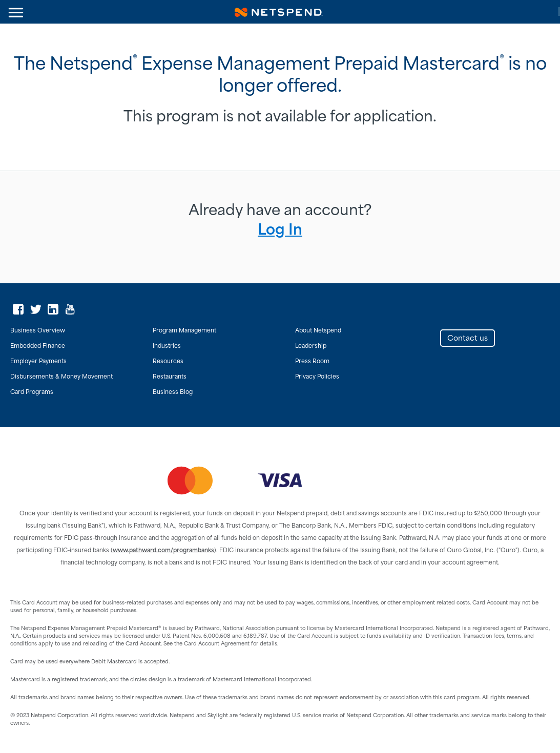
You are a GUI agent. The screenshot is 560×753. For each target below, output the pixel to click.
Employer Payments (38, 362)
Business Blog (173, 392)
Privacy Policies (317, 377)
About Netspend (318, 331)
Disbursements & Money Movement (61, 377)
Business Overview (38, 331)
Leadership (311, 346)
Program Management (184, 331)
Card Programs (32, 392)
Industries (167, 346)
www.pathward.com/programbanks (163, 551)
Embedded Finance (38, 346)
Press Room (312, 362)
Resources (168, 362)
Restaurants (170, 377)
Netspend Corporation (279, 12)
